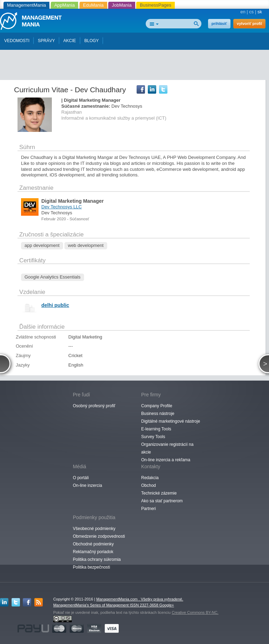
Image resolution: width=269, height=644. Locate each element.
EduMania (93, 5)
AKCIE (70, 41)
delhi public (55, 305)
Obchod (149, 485)
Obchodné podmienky (93, 544)
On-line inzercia (87, 485)
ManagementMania (26, 5)
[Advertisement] (137, 62)
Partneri (149, 509)
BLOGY (92, 41)
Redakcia (150, 478)
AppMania (65, 5)
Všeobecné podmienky (94, 529)
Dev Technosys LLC (61, 207)
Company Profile (157, 406)
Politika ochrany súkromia (97, 559)
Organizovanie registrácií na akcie (167, 448)
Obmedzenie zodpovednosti (99, 536)
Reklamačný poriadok (93, 552)
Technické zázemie (159, 493)
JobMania (122, 5)
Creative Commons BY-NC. (195, 612)
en (243, 12)
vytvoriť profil (249, 24)
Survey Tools (153, 437)
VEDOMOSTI (17, 41)
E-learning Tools (156, 429)
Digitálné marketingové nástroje (171, 421)
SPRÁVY (46, 41)
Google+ (167, 605)
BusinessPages (156, 5)
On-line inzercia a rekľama (166, 460)
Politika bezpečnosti (91, 567)
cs (251, 12)
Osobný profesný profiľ (94, 406)
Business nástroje (158, 414)
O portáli (81, 478)
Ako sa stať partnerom (162, 501)
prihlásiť (219, 24)
